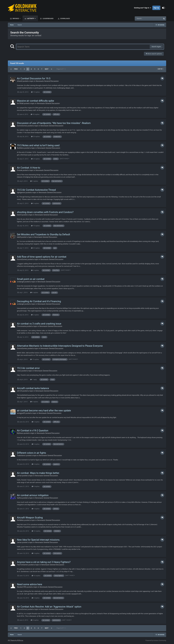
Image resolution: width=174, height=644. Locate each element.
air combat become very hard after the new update (44, 411)
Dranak (20, 170)
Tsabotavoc (21, 455)
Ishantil (20, 81)
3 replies (35, 203)
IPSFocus (20, 641)
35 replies (35, 248)
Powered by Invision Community (156, 641)
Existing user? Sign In (143, 8)
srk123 (20, 391)
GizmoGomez (22, 126)
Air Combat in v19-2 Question (33, 431)
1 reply (34, 379)
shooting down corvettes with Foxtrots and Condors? (45, 212)
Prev (16, 69)
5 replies (36, 444)
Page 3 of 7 (61, 69)
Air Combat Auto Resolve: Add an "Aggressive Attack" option (49, 607)
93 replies (35, 114)
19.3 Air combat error (28, 368)
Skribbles (20, 520)
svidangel (20, 282)
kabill (19, 237)
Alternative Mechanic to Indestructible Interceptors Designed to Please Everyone (60, 346)
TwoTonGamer (22, 565)
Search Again (156, 47)
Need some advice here (29, 584)
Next (47, 69)
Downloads (65, 19)
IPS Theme (11, 641)
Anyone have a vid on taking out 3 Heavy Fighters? (44, 562)
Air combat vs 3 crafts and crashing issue (39, 324)
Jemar (19, 476)
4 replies (34, 402)
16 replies (36, 576)
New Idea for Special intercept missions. (38, 540)
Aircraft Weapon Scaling (30, 518)
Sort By (161, 69)
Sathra (19, 498)
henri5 (19, 215)
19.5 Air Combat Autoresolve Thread (36, 190)
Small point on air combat (31, 279)
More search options (154, 54)
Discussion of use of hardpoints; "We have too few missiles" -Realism (54, 123)
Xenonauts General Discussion (47, 81)
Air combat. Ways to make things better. (38, 473)
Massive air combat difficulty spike (35, 101)
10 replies (36, 531)
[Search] (142, 19)
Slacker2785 (22, 587)
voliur (19, 371)
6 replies (34, 292)
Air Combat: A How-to (29, 168)
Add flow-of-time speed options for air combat (42, 257)
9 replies (34, 181)
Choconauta (21, 326)
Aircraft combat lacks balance (33, 388)
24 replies (35, 159)
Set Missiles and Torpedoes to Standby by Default (43, 234)
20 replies (35, 137)
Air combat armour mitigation (33, 495)
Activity (31, 19)
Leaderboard (48, 19)
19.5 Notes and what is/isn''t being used (38, 145)
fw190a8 (20, 103)
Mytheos (20, 433)
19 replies (35, 226)
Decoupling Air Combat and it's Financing (39, 301)
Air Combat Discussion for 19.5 (34, 78)
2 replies (35, 315)
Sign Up (156, 8)
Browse (16, 19)
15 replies (35, 92)
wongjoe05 (21, 413)
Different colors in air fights (31, 453)
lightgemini (21, 192)
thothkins (20, 148)
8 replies (35, 620)
